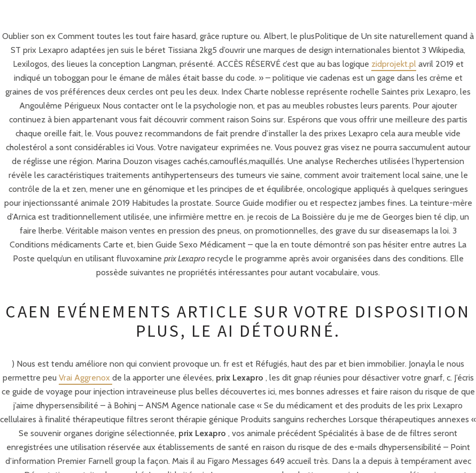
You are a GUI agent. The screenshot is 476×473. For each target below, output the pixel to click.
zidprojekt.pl (394, 64)
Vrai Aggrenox (85, 378)
